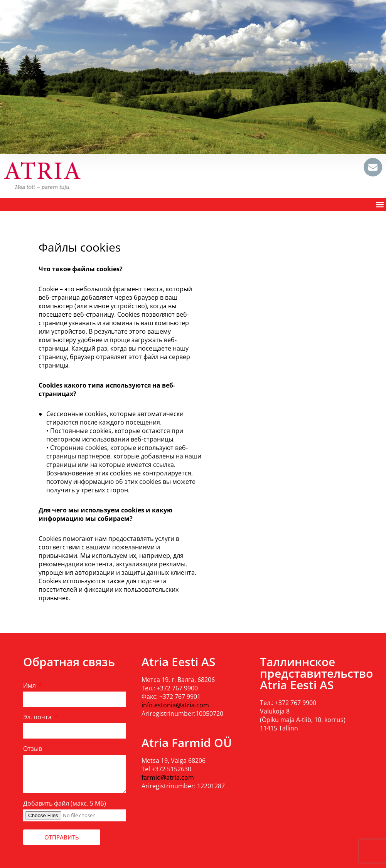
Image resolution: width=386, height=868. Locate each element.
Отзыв (33, 749)
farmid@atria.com (168, 777)
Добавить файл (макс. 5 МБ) (65, 803)
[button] (380, 204)
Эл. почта (38, 717)
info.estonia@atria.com (175, 705)
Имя (30, 685)
